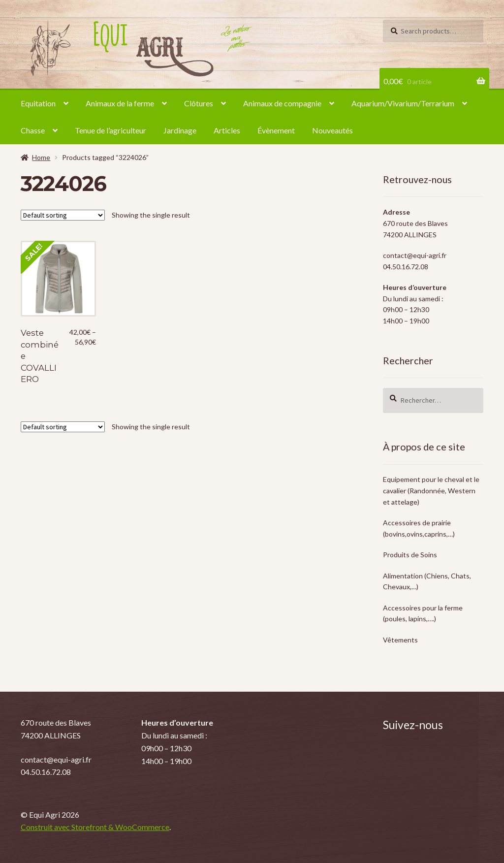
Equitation (38, 103)
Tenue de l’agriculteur (110, 130)
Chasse (33, 130)
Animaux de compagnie (282, 103)
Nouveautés (332, 130)
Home (41, 157)
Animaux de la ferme (120, 103)
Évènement (276, 130)
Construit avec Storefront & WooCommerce (95, 827)
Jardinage (180, 130)
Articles (227, 130)
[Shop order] (63, 215)
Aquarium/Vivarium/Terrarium (403, 103)
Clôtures (199, 103)
